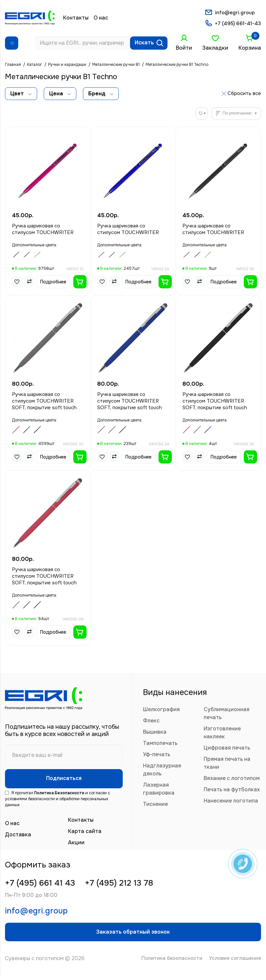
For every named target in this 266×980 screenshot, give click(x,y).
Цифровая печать (227, 749)
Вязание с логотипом (232, 779)
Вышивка (155, 733)
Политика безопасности (168, 966)
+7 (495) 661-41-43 (237, 24)
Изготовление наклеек (222, 734)
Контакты (76, 18)
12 (201, 114)
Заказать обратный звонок (133, 938)
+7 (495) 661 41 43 (43, 886)
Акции (76, 845)
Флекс (151, 722)
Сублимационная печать (227, 714)
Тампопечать (160, 744)
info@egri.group (234, 12)
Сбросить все (244, 94)
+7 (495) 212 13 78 (128, 886)
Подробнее (53, 282)
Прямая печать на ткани (227, 764)
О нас (101, 18)
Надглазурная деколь (162, 771)
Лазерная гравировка (159, 790)
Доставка (18, 837)
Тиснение (155, 805)
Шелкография (161, 710)
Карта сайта (85, 834)
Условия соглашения (234, 966)
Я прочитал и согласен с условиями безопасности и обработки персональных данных (58, 802)
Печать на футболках (232, 790)
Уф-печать (157, 755)
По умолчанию (237, 114)
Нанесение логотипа (231, 802)
